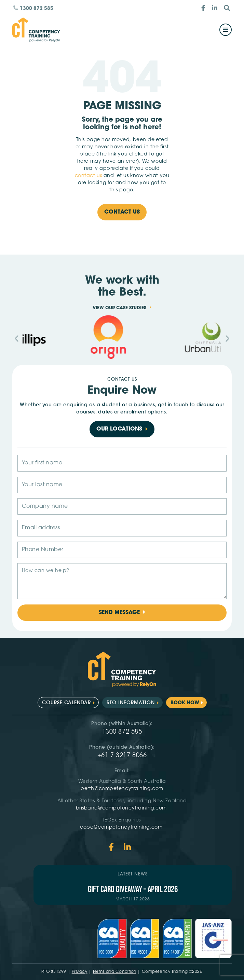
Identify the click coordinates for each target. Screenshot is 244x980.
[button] (17, 338)
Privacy (80, 972)
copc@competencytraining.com (122, 827)
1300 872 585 (122, 732)
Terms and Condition (114, 972)
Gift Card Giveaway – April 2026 (133, 890)
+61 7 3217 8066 (122, 756)
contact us (89, 176)
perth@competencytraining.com (122, 789)
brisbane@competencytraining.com (122, 808)
